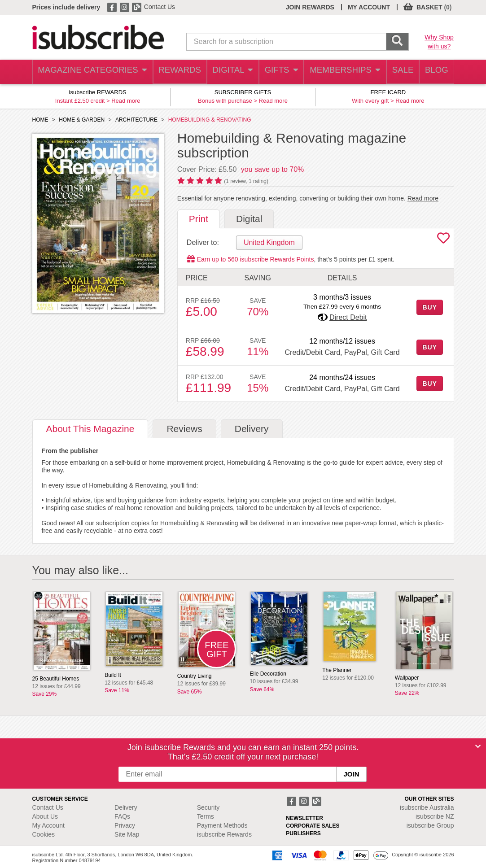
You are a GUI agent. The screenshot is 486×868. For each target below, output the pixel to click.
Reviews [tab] (184, 429)
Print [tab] (199, 219)
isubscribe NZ (435, 816)
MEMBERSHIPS (339, 72)
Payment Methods (222, 825)
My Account (48, 825)
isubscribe (427, 807)
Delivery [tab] (252, 429)
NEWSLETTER (304, 818)
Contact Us (160, 7)
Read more (126, 101)
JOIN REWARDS (310, 7)
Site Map (127, 834)
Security (208, 807)
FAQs (122, 816)
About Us (45, 816)
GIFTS (276, 72)
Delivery (126, 807)
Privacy (125, 825)
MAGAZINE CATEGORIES (88, 72)
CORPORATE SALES (313, 826)
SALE (397, 72)
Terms (206, 816)
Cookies (44, 834)
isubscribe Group (430, 825)
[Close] (478, 746)
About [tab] (90, 429)
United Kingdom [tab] (269, 242)
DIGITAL (226, 72)
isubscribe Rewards (224, 834)
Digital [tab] (249, 219)
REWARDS (172, 72)
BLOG (435, 72)
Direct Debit (348, 317)
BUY (429, 307)
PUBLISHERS (303, 833)
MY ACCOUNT (369, 7)
